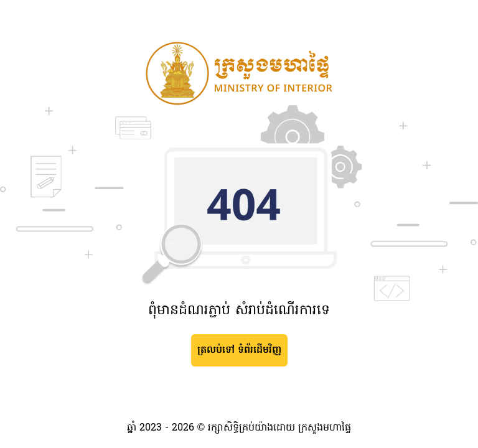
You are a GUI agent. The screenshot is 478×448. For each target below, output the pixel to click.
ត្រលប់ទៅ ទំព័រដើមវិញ (239, 350)
